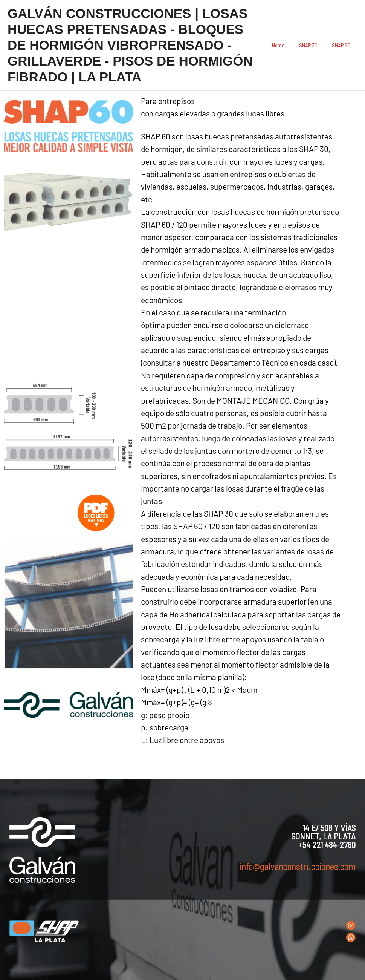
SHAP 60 (343, 45)
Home (286, 45)
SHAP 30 (313, 45)
